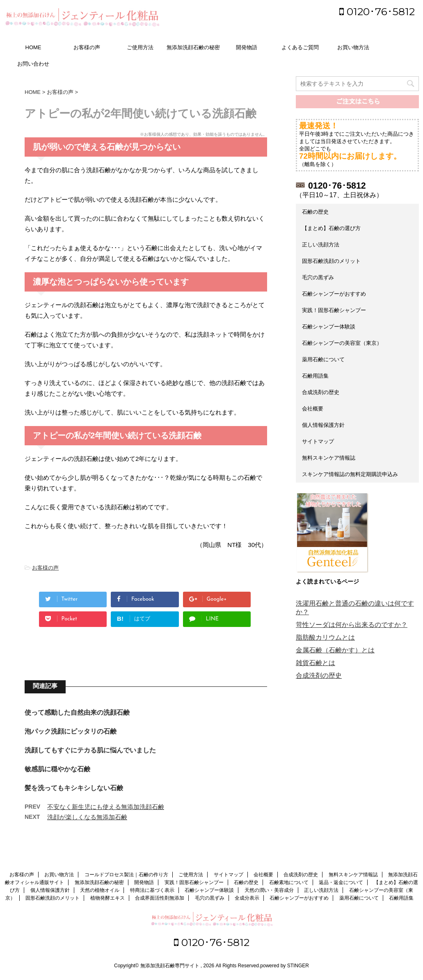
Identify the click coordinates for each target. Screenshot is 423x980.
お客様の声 (87, 47)
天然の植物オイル (100, 890)
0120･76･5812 (377, 11)
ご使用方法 (140, 47)
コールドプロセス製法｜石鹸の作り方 (126, 875)
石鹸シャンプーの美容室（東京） (342, 343)
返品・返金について (341, 882)
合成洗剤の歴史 (321, 392)
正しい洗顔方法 (321, 245)
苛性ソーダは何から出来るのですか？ (352, 625)
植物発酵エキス (107, 898)
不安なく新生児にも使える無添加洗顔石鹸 (106, 807)
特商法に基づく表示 (152, 890)
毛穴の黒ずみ (318, 277)
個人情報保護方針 (323, 425)
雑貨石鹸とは (316, 663)
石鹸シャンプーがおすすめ (334, 294)
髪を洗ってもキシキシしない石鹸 (74, 788)
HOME (33, 47)
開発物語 (247, 47)
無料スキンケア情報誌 (329, 458)
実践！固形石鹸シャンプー (334, 310)
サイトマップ (318, 441)
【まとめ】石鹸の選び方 (331, 228)
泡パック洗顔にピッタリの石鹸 (71, 731)
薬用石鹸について (323, 359)
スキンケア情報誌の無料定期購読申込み (350, 474)
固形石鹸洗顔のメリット (331, 261)
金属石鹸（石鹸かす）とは (335, 650)
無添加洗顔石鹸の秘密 (193, 47)
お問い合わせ (33, 64)
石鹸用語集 (315, 376)
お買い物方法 (353, 47)
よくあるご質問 (300, 47)
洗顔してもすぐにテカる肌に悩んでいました (90, 750)
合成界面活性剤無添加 (160, 898)
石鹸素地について (289, 882)
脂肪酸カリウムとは (325, 637)
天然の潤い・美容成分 (269, 890)
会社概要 (313, 409)
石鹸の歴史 (315, 212)
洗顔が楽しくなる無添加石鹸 (87, 817)
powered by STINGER (285, 966)
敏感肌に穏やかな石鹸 (57, 769)
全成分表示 (247, 898)
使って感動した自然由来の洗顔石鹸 (77, 712)
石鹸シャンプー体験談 (329, 327)
